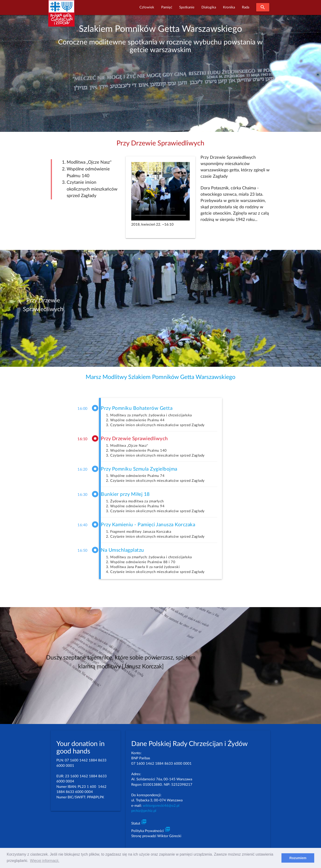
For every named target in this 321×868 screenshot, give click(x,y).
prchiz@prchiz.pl (144, 811)
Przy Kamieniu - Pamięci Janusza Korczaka (148, 525)
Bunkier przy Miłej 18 (125, 494)
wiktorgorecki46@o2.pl (161, 806)
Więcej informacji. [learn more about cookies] (45, 861)
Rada (246, 7)
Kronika (229, 7)
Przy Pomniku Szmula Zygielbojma (139, 469)
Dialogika (209, 7)
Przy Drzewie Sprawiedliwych (134, 439)
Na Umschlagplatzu (122, 550)
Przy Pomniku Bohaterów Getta (137, 408)
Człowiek (147, 7)
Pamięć (167, 7)
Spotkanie (187, 7)
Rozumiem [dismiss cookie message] (298, 858)
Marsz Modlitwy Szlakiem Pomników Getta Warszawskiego (160, 377)
